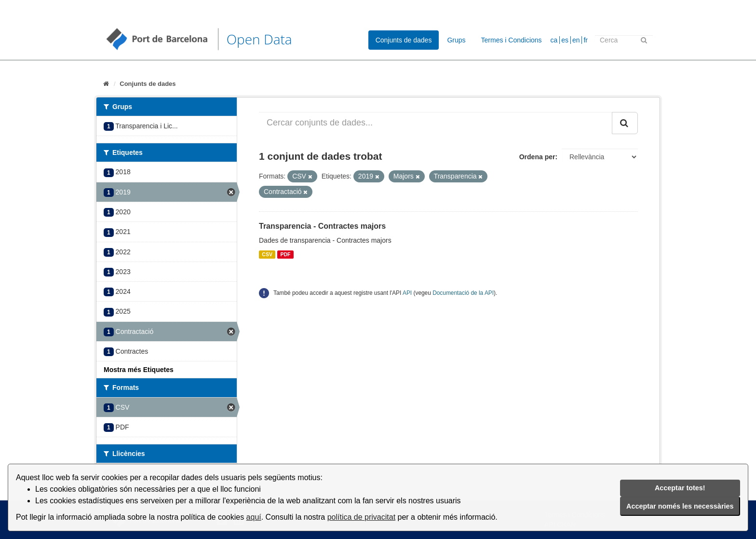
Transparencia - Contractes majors (322, 226)
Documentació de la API (463, 293)
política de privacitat (361, 517)
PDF (285, 254)
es (565, 40)
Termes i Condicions (512, 40)
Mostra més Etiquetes (139, 370)
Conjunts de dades (404, 40)
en (576, 40)
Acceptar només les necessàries (680, 506)
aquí (254, 517)
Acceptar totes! (680, 488)
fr (586, 40)
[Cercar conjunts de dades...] (436, 123)
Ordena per (537, 157)
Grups (456, 40)
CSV (267, 254)
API (407, 293)
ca (554, 40)
